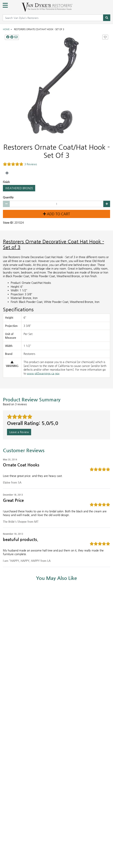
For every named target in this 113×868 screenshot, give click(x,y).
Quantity (8, 197)
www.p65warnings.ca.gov (43, 373)
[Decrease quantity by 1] (6, 204)
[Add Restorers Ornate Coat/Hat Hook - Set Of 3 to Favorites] (105, 37)
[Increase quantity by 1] (107, 204)
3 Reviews (31, 164)
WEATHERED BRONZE (19, 188)
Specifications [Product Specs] (18, 309)
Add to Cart (56, 214)
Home (6, 29)
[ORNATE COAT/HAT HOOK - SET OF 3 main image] (56, 86)
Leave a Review (19, 432)
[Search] (107, 18)
